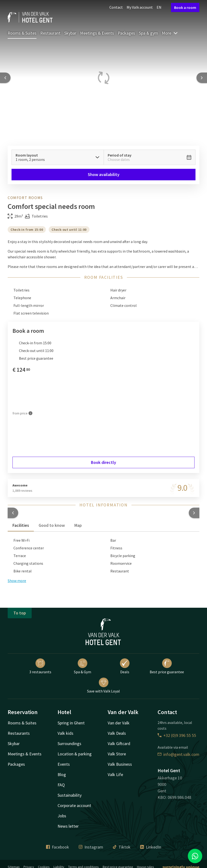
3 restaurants (40, 666)
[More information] (30, 413)
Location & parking (75, 754)
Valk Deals (117, 733)
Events (64, 764)
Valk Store (117, 754)
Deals (125, 666)
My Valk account (140, 7)
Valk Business (120, 764)
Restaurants (19, 733)
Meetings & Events (97, 33)
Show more (17, 581)
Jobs (62, 816)
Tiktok (122, 847)
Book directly (103, 462)
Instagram (91, 847)
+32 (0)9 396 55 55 (177, 735)
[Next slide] (202, 78)
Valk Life (115, 774)
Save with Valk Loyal (103, 686)
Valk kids (65, 733)
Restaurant (50, 33)
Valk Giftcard (119, 744)
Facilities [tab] (21, 525)
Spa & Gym (83, 666)
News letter (68, 826)
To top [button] (20, 613)
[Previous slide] (5, 78)
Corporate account (74, 805)
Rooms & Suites (22, 33)
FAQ (61, 785)
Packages (126, 33)
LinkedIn (151, 847)
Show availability (104, 174)
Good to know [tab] (52, 525)
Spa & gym (148, 33)
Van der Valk (119, 723)
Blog (62, 774)
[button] (13, 513)
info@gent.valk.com (178, 754)
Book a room (185, 7)
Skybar (70, 33)
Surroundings (69, 744)
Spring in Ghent (71, 723)
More (170, 33)
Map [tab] (78, 525)
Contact (116, 7)
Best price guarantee (167, 666)
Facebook (58, 847)
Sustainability (70, 795)
